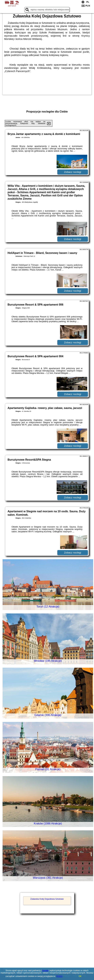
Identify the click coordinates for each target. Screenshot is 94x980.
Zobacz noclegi (72, 172)
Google (45, 971)
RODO (59, 976)
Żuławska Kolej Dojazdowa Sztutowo (47, 899)
